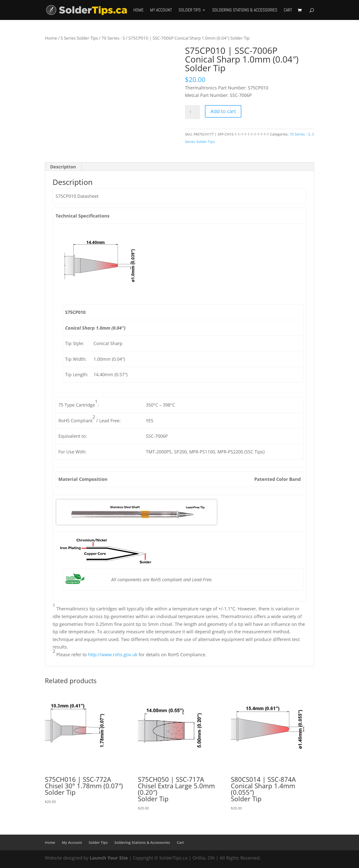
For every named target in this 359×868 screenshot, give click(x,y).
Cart (288, 10)
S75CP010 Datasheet (77, 196)
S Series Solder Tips (79, 38)
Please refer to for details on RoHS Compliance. (131, 654)
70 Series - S (113, 38)
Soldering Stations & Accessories (245, 10)
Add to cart (223, 111)
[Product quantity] (192, 112)
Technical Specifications (83, 216)
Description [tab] (63, 167)
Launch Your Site (109, 858)
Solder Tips (190, 10)
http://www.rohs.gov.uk (113, 654)
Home (138, 10)
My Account (161, 10)
